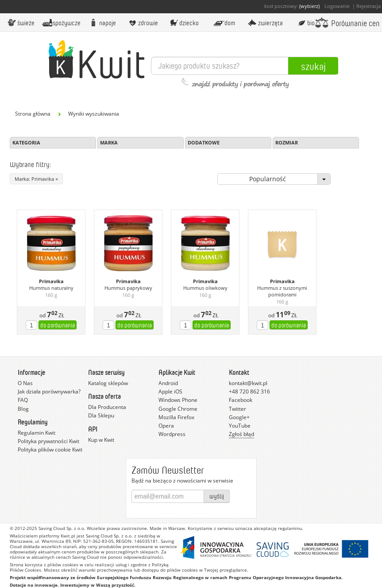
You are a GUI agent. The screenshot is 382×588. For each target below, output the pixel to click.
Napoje (102, 23)
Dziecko (183, 23)
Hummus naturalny (51, 288)
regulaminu (290, 528)
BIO (306, 23)
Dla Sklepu (101, 415)
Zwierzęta (265, 23)
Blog (23, 409)
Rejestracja (368, 6)
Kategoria (26, 142)
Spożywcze (61, 23)
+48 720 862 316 (249, 391)
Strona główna (33, 114)
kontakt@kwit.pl (248, 383)
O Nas (25, 383)
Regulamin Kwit (37, 433)
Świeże (21, 23)
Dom (224, 23)
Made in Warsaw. (168, 528)
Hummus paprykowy (128, 288)
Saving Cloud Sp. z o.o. (62, 528)
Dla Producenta (107, 407)
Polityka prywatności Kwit (48, 441)
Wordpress (172, 434)
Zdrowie (143, 23)
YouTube (240, 426)
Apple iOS (170, 391)
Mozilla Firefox (176, 417)
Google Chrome (178, 409)
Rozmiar (287, 142)
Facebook (241, 400)
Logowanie (337, 6)
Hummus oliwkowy (205, 288)
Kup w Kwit (101, 440)
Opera (166, 426)
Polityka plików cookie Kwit (50, 450)
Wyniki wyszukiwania (94, 114)
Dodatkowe (204, 142)
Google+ (239, 417)
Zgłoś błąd (241, 434)
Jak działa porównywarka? (49, 391)
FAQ (23, 400)
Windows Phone (178, 400)
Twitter (237, 409)
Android (168, 383)
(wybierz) (309, 6)
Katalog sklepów (108, 383)
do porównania (58, 325)
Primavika (51, 281)
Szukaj (313, 66)
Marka (109, 142)
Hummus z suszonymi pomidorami (282, 291)
